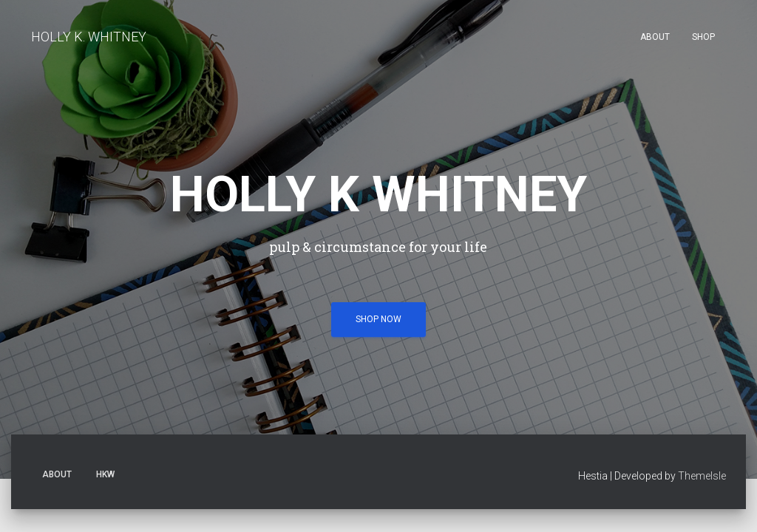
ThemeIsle (702, 315)
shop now (378, 226)
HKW (105, 313)
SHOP (703, 37)
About (655, 37)
